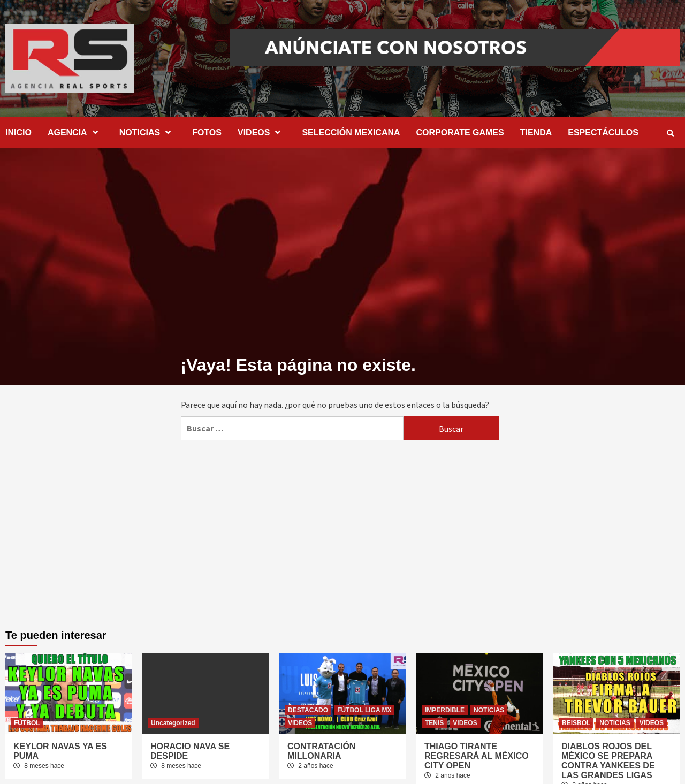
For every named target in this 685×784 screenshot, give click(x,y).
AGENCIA (75, 132)
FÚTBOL (27, 723)
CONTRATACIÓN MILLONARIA (321, 751)
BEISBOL (576, 723)
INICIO (18, 132)
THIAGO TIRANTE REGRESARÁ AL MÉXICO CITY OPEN (477, 756)
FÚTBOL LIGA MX (364, 710)
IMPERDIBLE (445, 710)
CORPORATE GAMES (460, 132)
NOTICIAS (148, 132)
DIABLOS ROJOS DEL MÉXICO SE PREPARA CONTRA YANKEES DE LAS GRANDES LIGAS (608, 761)
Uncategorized (173, 723)
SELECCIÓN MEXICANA (351, 132)
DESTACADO (308, 710)
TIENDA (536, 132)
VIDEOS (262, 132)
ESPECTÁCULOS (603, 132)
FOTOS (207, 132)
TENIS (434, 723)
